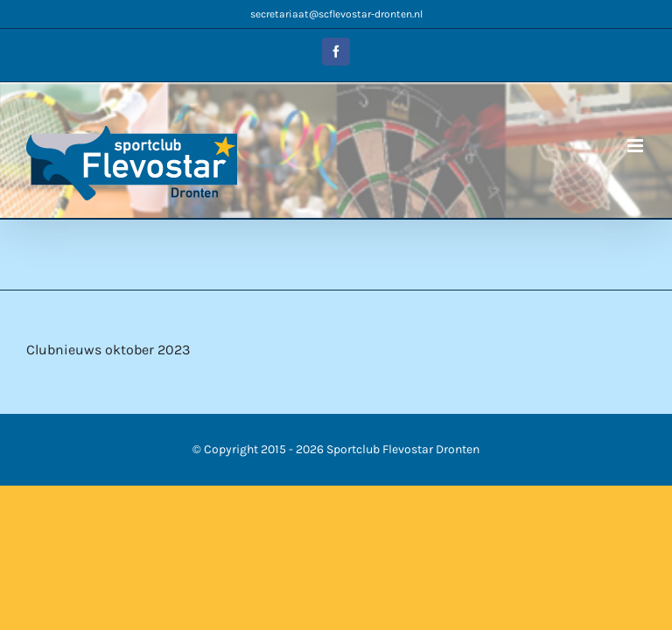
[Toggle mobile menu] (637, 146)
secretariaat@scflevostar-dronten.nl (336, 14)
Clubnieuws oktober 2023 (108, 350)
